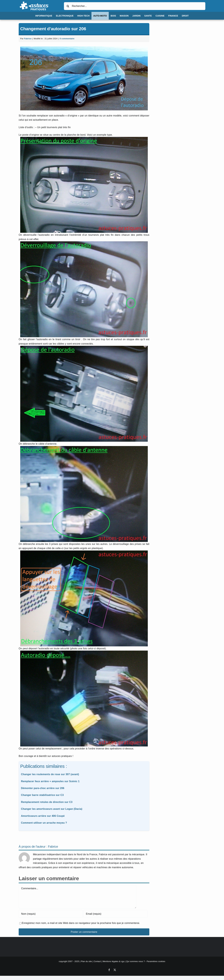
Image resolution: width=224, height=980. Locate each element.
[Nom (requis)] (51, 914)
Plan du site (86, 961)
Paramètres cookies (156, 961)
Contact (97, 961)
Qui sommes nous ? (135, 961)
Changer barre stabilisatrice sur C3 (42, 795)
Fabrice (28, 39)
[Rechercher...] (135, 6)
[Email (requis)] (115, 914)
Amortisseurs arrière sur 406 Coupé (43, 816)
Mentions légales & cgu (114, 961)
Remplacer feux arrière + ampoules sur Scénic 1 (50, 781)
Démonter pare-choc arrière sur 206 (43, 788)
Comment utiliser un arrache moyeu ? (44, 823)
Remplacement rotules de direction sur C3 (47, 802)
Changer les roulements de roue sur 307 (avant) (50, 774)
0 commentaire (67, 39)
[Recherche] (68, 6)
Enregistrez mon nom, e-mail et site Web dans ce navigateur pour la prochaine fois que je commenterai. (81, 923)
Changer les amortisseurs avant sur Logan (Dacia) (52, 809)
